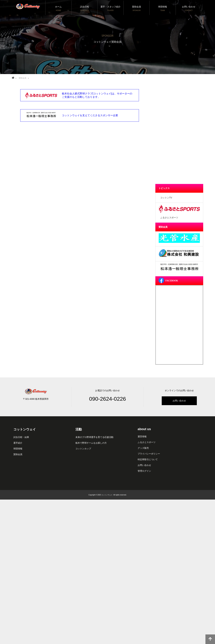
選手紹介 (18, 443)
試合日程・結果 (21, 437)
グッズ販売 (143, 448)
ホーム (58, 9)
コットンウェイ (25, 429)
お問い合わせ (189, 9)
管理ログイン (144, 471)
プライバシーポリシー (149, 454)
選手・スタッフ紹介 (111, 9)
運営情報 (142, 436)
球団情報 (163, 9)
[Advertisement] (179, 134)
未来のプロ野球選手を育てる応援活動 (94, 437)
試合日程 (85, 9)
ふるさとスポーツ (147, 442)
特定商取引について (148, 459)
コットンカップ (83, 449)
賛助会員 (137, 9)
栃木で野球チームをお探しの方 (91, 443)
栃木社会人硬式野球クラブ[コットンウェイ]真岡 (28, 5)
